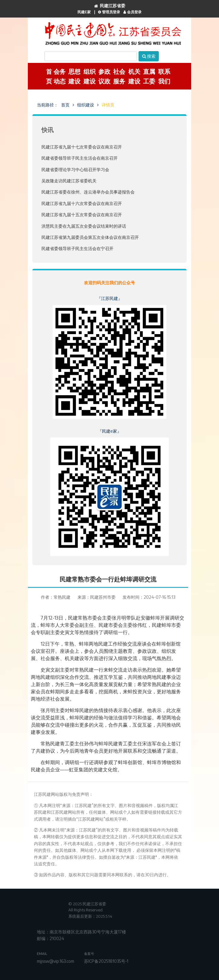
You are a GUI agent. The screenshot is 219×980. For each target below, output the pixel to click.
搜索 (149, 56)
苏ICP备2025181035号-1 (106, 961)
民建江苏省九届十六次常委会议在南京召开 (82, 203)
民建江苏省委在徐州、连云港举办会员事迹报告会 (88, 192)
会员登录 (132, 12)
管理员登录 (109, 12)
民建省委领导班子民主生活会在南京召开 (80, 158)
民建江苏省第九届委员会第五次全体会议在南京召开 (90, 237)
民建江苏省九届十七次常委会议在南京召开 (82, 147)
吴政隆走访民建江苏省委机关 (69, 181)
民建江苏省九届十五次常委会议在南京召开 (82, 215)
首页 (65, 105)
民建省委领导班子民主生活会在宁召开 (77, 248)
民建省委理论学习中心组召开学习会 (75, 169)
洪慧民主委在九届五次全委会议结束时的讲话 (84, 226)
